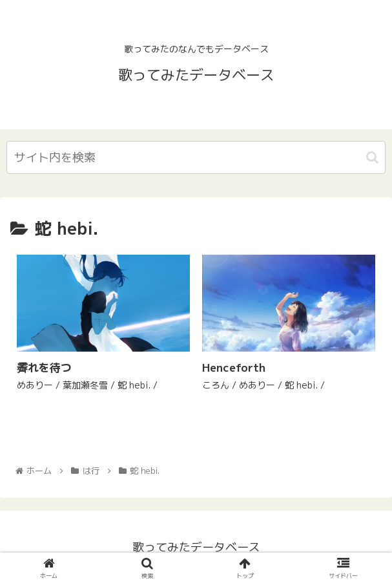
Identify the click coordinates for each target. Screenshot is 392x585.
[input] (196, 157)
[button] (372, 157)
